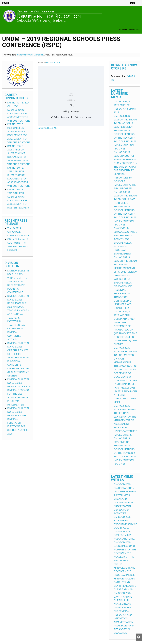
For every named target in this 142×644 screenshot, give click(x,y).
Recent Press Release (16, 222)
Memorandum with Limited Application (34, 55)
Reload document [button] (60, 117)
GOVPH (5, 3)
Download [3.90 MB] (48, 128)
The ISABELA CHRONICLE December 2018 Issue (18, 232)
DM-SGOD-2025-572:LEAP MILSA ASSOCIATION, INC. (124, 535)
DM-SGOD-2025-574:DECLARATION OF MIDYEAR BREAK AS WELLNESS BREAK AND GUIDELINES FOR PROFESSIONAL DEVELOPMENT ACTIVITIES (125, 499)
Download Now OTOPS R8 (124, 67)
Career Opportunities (17, 97)
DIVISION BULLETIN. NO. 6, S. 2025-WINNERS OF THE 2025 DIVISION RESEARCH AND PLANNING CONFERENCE (18, 282)
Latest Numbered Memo (120, 94)
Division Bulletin (12, 265)
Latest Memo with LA (122, 478)
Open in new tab (82, 117)
